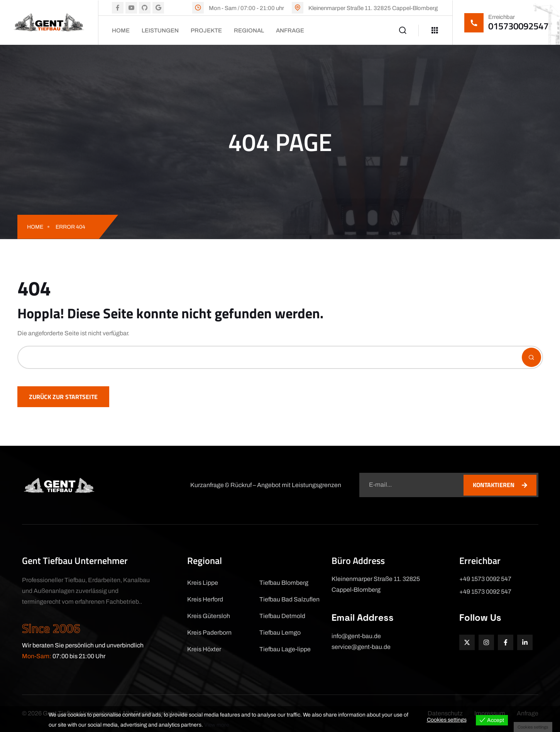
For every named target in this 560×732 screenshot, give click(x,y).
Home (121, 31)
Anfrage (290, 31)
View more (217, 725)
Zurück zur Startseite (63, 397)
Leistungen (160, 31)
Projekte (206, 31)
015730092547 (518, 26)
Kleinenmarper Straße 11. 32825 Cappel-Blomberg (373, 8)
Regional (249, 31)
